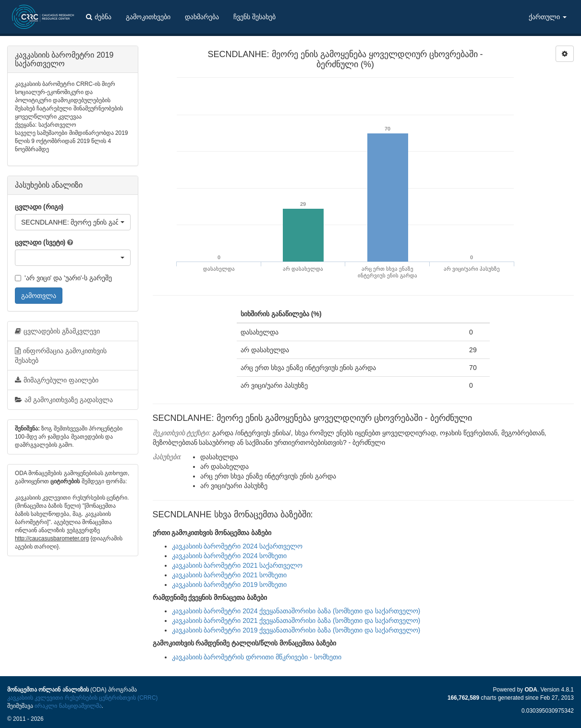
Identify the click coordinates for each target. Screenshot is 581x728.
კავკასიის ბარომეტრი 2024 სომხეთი (230, 556)
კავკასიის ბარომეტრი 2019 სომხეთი (230, 585)
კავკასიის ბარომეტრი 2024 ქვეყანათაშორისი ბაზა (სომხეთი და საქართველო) (296, 611)
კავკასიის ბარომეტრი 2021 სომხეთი (230, 575)
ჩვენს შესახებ (254, 17)
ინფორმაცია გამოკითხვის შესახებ (61, 356)
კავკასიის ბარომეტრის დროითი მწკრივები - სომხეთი (257, 657)
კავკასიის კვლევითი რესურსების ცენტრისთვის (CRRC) (82, 698)
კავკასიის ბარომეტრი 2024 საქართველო (237, 546)
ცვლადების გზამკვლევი (57, 331)
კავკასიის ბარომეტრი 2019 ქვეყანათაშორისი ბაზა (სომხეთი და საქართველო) (296, 630)
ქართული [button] (548, 17)
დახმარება (202, 17)
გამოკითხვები (148, 17)
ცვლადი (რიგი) (39, 207)
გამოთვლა (39, 296)
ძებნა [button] (99, 17)
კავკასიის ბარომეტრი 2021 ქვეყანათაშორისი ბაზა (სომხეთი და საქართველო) (296, 621)
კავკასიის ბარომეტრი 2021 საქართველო (237, 565)
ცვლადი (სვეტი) (40, 242)
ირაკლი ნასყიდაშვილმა (68, 706)
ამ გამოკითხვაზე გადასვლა (64, 400)
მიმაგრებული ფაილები (57, 380)
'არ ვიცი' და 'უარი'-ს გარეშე (63, 278)
